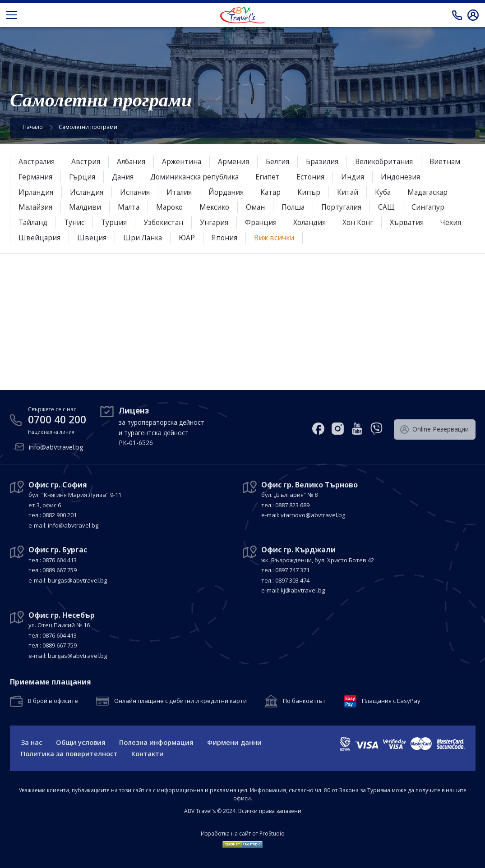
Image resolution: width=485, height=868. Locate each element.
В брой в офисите (53, 700)
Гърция (83, 177)
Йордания (230, 192)
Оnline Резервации (435, 428)
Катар (275, 192)
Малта (132, 207)
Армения (236, 161)
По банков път (304, 700)
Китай (353, 192)
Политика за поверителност (70, 753)
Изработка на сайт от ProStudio (243, 834)
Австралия (37, 161)
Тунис (76, 222)
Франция (265, 222)
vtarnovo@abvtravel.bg (313, 514)
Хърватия (414, 222)
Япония (265, 238)
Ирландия (36, 192)
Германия (36, 177)
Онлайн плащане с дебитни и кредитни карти (180, 700)
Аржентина (184, 161)
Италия (182, 192)
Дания (124, 177)
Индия (358, 177)
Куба (388, 192)
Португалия (351, 207)
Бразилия (326, 161)
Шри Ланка (182, 238)
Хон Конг (364, 222)
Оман (262, 207)
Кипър (314, 192)
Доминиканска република (198, 177)
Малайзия (36, 207)
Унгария (218, 222)
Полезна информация (159, 742)
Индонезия (406, 177)
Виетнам (452, 161)
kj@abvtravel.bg (303, 589)
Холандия (315, 222)
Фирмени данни (238, 742)
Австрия (87, 161)
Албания (132, 161)
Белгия (280, 161)
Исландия (88, 192)
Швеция (130, 238)
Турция (116, 222)
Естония (316, 177)
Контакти (150, 753)
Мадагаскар (434, 192)
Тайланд (34, 222)
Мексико (220, 207)
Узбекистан (166, 222)
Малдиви (87, 207)
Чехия (29, 238)
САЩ (396, 207)
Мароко (174, 207)
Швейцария (78, 238)
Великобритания (389, 161)
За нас (32, 742)
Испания (137, 192)
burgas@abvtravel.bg (77, 579)
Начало (33, 127)
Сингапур (438, 207)
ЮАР (227, 238)
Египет (273, 177)
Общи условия (82, 742)
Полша (301, 207)
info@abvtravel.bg (57, 446)
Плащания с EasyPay (391, 700)
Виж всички (316, 238)
